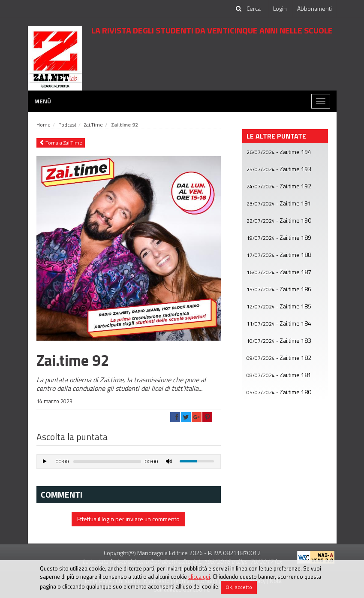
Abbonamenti (314, 8)
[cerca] (254, 9)
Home (44, 125)
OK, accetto (239, 587)
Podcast (67, 125)
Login (280, 8)
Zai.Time (93, 125)
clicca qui (199, 577)
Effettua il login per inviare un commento (128, 519)
